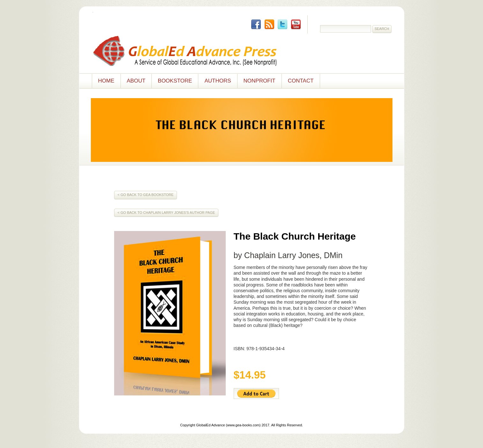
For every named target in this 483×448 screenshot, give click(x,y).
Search (382, 29)
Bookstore (175, 81)
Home (106, 81)
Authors (218, 81)
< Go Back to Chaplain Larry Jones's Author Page (166, 213)
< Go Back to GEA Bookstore (146, 195)
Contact (301, 81)
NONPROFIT (260, 81)
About (136, 81)
